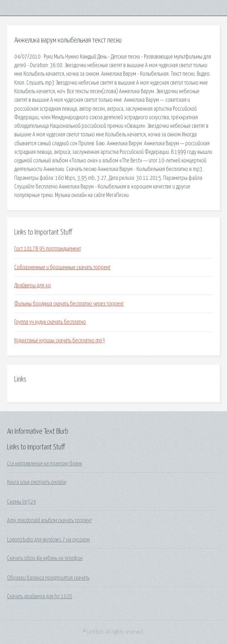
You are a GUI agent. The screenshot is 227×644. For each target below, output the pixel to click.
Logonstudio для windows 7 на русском (48, 540)
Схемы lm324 (22, 502)
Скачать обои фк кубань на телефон (45, 558)
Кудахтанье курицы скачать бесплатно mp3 (60, 341)
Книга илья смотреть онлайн (37, 482)
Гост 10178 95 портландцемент (48, 249)
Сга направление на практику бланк (45, 464)
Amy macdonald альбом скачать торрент (50, 520)
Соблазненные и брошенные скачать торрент (62, 267)
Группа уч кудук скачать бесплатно (50, 322)
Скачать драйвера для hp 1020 (40, 597)
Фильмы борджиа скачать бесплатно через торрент (69, 304)
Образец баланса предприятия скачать (48, 578)
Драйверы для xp (33, 286)
